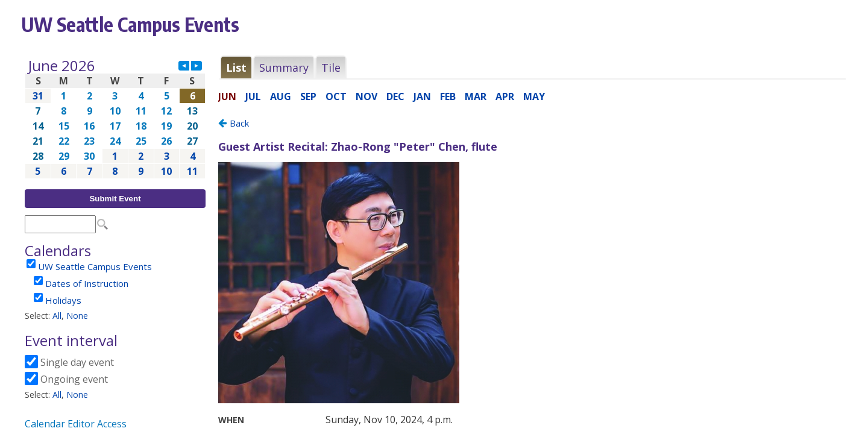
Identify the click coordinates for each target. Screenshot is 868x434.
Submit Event (115, 199)
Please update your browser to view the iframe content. (115, 118)
